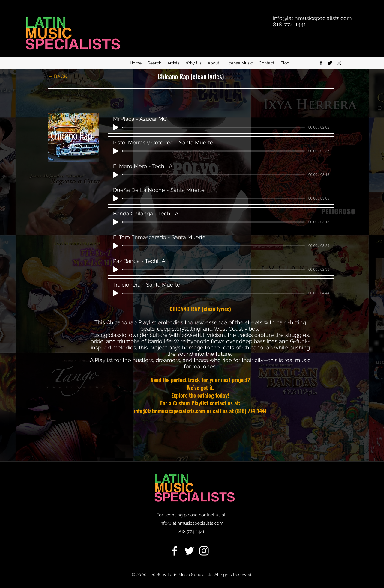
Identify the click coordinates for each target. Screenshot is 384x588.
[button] (154, 63)
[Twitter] (189, 551)
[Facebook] (175, 551)
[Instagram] (339, 63)
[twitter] (330, 63)
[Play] (116, 127)
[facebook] (321, 63)
